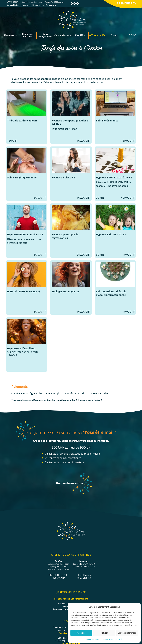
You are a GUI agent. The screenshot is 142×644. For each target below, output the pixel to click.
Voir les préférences (127, 633)
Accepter (81, 633)
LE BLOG (132, 35)
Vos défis (80, 35)
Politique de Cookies (93, 639)
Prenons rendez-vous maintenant (71, 599)
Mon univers (10, 35)
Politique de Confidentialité (112, 639)
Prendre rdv (126, 3)
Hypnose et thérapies (28, 35)
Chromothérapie (63, 35)
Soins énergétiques (45, 35)
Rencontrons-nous (69, 483)
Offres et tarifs (97, 35)
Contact (115, 35)
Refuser (104, 633)
